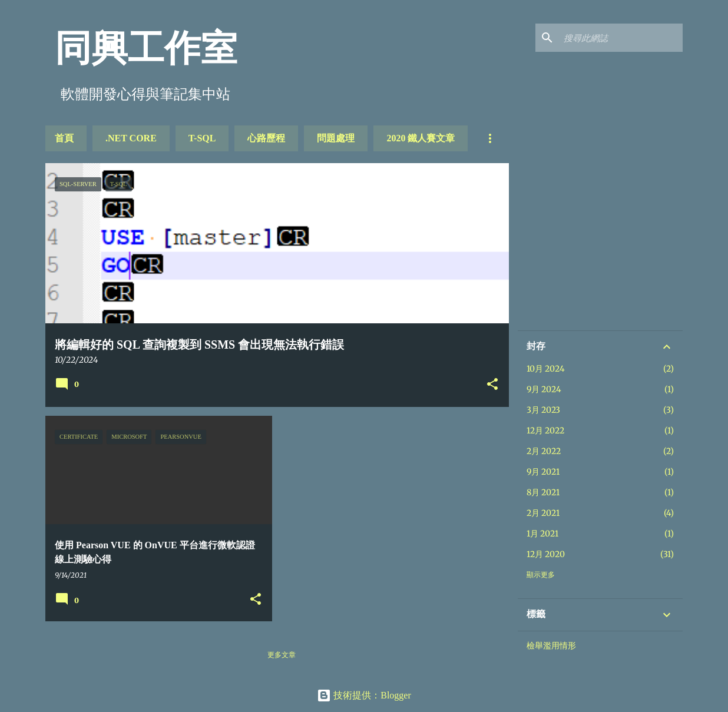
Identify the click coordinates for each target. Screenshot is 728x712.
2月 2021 (543, 513)
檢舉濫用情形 (551, 645)
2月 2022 (544, 451)
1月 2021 (542, 534)
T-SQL (202, 138)
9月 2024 (544, 389)
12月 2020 (546, 554)
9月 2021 (543, 472)
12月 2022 (545, 430)
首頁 (64, 138)
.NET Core (131, 138)
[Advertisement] (615, 246)
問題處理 (336, 138)
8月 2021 (543, 492)
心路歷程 (266, 138)
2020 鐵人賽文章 (421, 138)
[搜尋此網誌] (621, 38)
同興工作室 (146, 48)
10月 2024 (546, 369)
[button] (492, 385)
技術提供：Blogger (364, 695)
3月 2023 (543, 410)
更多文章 (282, 655)
